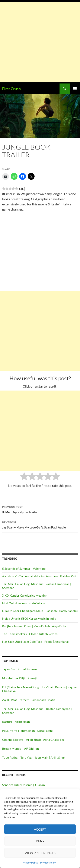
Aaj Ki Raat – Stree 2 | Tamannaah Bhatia (29, 700)
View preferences (40, 853)
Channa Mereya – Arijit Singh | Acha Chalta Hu (33, 740)
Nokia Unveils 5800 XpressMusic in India (29, 618)
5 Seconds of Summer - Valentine (24, 569)
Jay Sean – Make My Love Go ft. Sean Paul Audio (40, 524)
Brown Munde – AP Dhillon (20, 749)
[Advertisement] (40, 42)
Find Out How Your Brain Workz (24, 603)
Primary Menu (75, 89)
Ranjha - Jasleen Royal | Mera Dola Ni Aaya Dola (34, 626)
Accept (40, 829)
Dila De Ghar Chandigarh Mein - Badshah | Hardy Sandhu (40, 611)
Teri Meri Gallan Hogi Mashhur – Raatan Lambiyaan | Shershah (37, 711)
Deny (40, 841)
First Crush (11, 89)
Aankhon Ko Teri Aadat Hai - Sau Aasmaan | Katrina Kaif (39, 576)
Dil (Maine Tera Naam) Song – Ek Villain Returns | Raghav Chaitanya (40, 689)
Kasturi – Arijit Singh (16, 722)
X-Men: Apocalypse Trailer (40, 509)
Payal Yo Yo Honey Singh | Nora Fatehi (27, 731)
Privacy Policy (30, 863)
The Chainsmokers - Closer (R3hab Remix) (30, 634)
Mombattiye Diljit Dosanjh (20, 678)
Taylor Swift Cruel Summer (20, 669)
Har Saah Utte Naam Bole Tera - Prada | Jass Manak (36, 642)
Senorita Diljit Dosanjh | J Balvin (23, 785)
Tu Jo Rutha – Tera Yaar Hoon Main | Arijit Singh (34, 757)
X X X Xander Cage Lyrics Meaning (25, 595)
